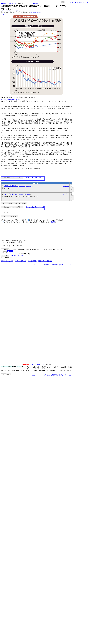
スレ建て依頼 (32, 264)
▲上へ (34, 268)
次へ (84, 3)
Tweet (2, 14)
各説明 (53, 222)
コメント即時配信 (21, 264)
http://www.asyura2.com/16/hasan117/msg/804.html (10, 11)
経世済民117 (13, 3)
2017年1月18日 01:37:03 (11, 194)
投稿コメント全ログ (7, 264)
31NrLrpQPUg (28, 186)
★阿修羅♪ (4, 3)
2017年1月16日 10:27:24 (11, 186)
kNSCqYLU (39, 12)
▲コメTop (70, 3)
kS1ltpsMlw (21, 194)
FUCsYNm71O (22, 186)
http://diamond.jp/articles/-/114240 (10, 99)
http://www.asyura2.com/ (37, 368)
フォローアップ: (6, 213)
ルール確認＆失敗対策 (16, 259)
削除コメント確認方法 (45, 264)
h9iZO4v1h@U (27, 194)
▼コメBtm (78, 3)
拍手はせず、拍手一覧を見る (35, 178)
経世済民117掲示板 (58, 268)
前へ (89, 3)
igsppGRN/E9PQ (33, 12)
